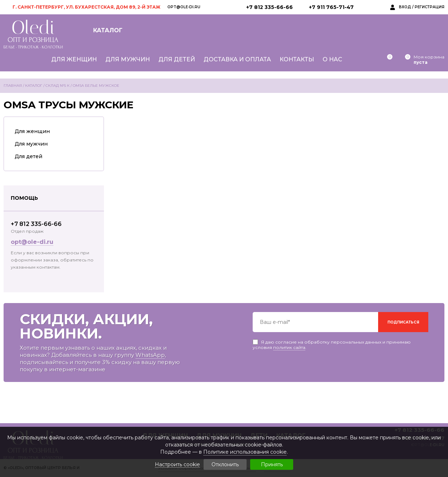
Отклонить (225, 464)
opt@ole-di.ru (184, 7)
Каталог (108, 30)
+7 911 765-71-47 (331, 7)
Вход (405, 7)
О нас (332, 59)
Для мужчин (128, 59)
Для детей (177, 59)
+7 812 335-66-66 (270, 7)
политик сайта (289, 347)
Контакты (297, 59)
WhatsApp (150, 355)
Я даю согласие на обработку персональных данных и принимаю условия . (332, 342)
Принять (272, 464)
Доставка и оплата (237, 59)
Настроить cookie (177, 465)
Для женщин (74, 59)
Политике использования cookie (245, 452)
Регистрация (430, 7)
